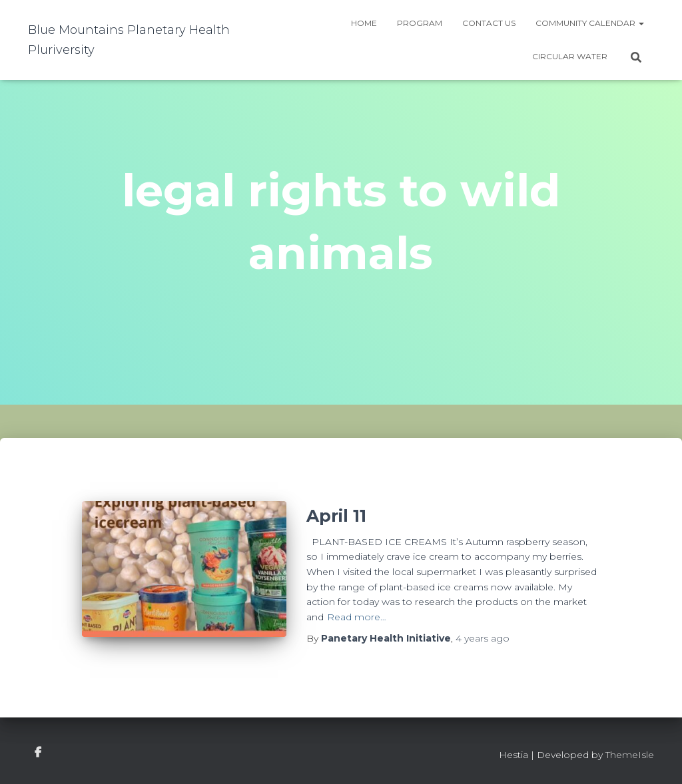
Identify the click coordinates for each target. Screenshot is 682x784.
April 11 (336, 516)
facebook (38, 753)
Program (420, 23)
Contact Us (489, 23)
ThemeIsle (630, 755)
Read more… (357, 617)
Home (364, 23)
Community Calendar (590, 23)
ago (483, 638)
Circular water (570, 56)
